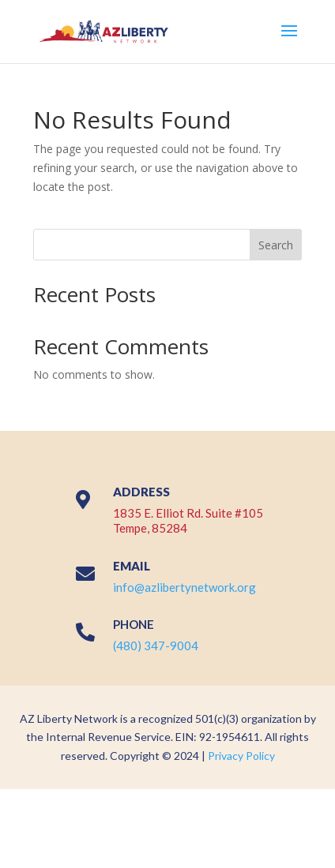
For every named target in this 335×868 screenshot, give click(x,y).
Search (276, 245)
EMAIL (132, 566)
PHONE (134, 624)
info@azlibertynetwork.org (184, 587)
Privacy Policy (241, 756)
